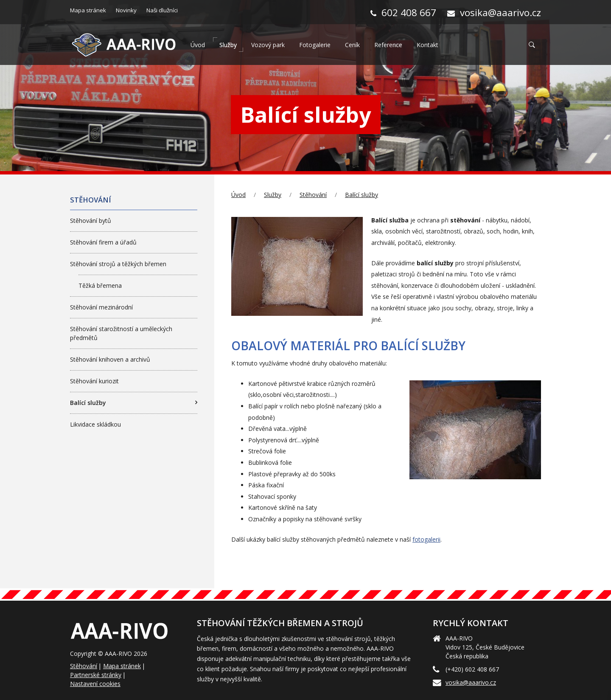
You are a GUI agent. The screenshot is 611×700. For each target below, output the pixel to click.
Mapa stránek (122, 666)
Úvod (238, 195)
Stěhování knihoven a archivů (110, 359)
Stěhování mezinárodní (101, 307)
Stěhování (313, 195)
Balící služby (362, 195)
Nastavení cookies (95, 684)
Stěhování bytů (91, 221)
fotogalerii (426, 539)
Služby (273, 195)
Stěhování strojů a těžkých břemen (118, 264)
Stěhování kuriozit (94, 381)
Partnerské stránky (96, 675)
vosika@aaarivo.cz (471, 682)
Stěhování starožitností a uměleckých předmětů (121, 333)
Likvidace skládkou (95, 424)
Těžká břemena (100, 285)
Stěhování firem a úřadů (103, 242)
